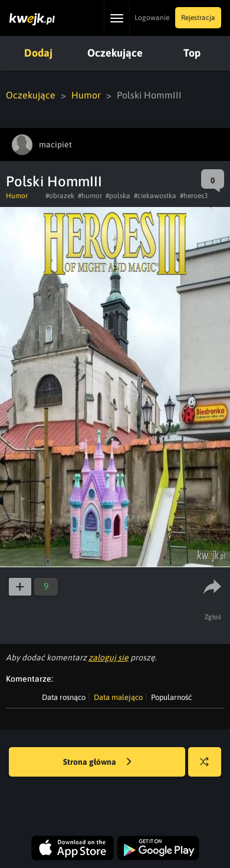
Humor (86, 95)
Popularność (171, 697)
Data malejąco (118, 697)
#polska (118, 196)
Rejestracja (198, 18)
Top (192, 53)
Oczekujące (115, 53)
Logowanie (152, 18)
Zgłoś (213, 617)
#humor (90, 196)
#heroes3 (194, 196)
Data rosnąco (64, 697)
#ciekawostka (155, 196)
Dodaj (38, 53)
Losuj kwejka (209, 767)
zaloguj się (109, 657)
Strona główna (97, 762)
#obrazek (60, 196)
